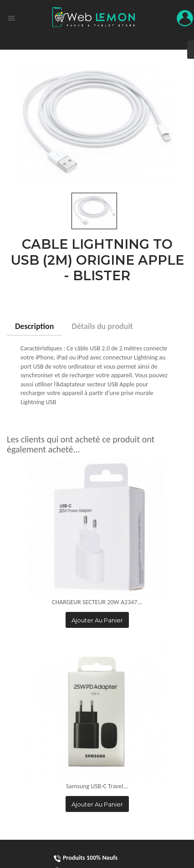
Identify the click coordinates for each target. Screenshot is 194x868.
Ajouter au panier (97, 620)
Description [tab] (34, 326)
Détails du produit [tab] (102, 326)
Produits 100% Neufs (86, 858)
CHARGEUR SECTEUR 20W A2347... (97, 602)
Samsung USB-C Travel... (97, 786)
